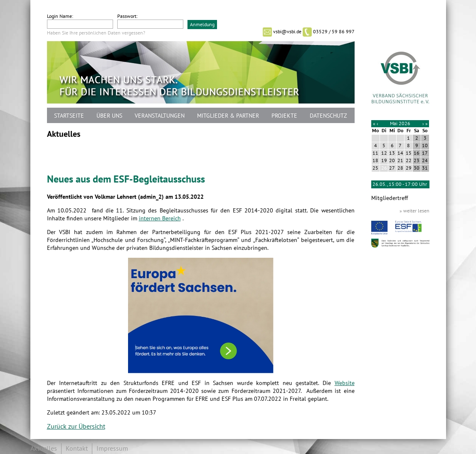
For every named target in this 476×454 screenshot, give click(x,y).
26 (384, 168)
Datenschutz (328, 116)
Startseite (69, 116)
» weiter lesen (414, 211)
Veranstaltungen (160, 116)
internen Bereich (160, 218)
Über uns (109, 116)
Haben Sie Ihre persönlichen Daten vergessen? (96, 33)
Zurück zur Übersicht (76, 427)
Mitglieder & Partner (228, 116)
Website (345, 383)
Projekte (284, 116)
